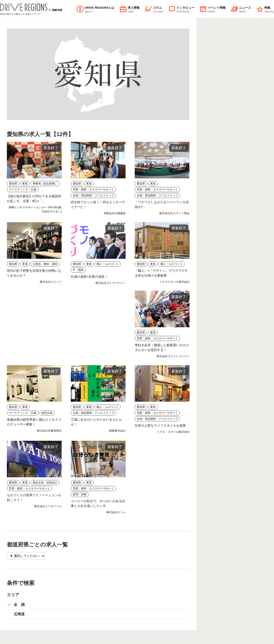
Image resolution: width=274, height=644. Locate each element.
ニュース (241, 10)
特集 (265, 10)
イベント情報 (213, 10)
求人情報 (130, 10)
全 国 (19, 605)
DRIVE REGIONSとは (95, 10)
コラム (154, 10)
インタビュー (181, 10)
